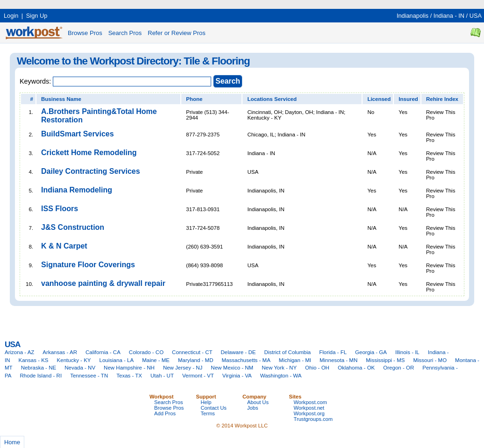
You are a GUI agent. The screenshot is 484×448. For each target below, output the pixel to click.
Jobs (253, 408)
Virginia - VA (237, 376)
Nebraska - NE (39, 368)
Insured (408, 99)
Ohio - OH (317, 368)
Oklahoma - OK (356, 368)
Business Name (61, 99)
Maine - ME (156, 360)
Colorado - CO (146, 352)
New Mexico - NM (232, 368)
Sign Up (37, 16)
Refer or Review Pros (177, 33)
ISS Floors (60, 209)
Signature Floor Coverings (88, 265)
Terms (208, 413)
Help (206, 402)
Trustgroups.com (313, 419)
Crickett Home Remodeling (89, 153)
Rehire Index (442, 99)
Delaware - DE (238, 352)
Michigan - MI (295, 360)
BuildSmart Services (78, 134)
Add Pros (165, 413)
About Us (258, 402)
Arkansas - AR (60, 352)
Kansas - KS (34, 360)
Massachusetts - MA (246, 360)
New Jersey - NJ (183, 368)
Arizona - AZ (19, 352)
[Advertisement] (170, 4)
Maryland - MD (196, 360)
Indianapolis (413, 16)
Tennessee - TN (89, 376)
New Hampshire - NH (129, 368)
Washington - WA (281, 376)
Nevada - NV (80, 368)
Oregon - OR (399, 368)
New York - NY (279, 368)
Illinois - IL (407, 352)
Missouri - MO (430, 360)
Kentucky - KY (74, 360)
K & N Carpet (64, 246)
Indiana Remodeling (77, 190)
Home (12, 442)
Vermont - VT (198, 376)
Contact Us (214, 408)
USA (476, 16)
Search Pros (125, 33)
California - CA (103, 352)
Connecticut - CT (192, 352)
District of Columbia (287, 352)
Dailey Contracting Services (91, 171)
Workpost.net (309, 408)
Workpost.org (309, 413)
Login (11, 16)
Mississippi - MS (385, 360)
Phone (194, 99)
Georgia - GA (371, 352)
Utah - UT (162, 376)
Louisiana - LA (117, 360)
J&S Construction (73, 227)
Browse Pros (85, 33)
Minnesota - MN (338, 360)
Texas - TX (129, 376)
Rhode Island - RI (41, 376)
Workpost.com (310, 402)
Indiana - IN (449, 16)
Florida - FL (333, 352)
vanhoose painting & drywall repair (103, 283)
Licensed (379, 99)
